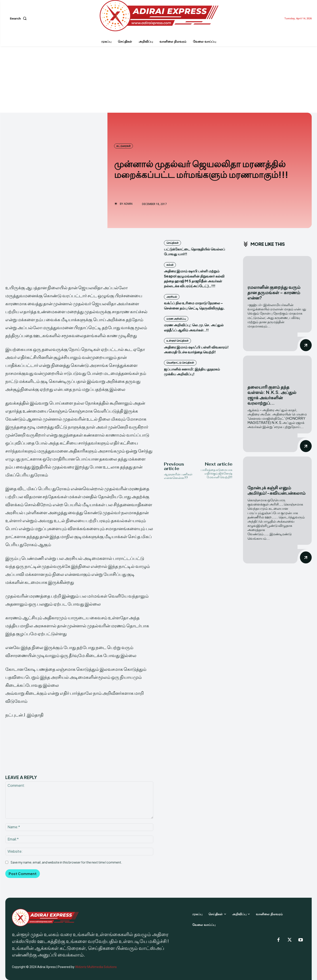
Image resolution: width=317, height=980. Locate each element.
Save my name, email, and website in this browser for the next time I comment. (66, 862)
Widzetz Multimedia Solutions (96, 967)
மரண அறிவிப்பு (176, 319)
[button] (19, 18)
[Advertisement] (159, 79)
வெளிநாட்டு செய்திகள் (180, 363)
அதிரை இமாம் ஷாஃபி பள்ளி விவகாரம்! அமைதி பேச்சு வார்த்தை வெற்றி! (196, 349)
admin (128, 204)
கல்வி (170, 265)
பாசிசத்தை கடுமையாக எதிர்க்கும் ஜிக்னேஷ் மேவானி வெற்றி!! (217, 473)
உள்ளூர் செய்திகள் (177, 341)
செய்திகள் (172, 243)
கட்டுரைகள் (123, 146)
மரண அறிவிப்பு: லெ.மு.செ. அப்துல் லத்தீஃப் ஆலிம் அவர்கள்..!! (194, 327)
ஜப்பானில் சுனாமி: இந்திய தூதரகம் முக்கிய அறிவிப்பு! (192, 371)
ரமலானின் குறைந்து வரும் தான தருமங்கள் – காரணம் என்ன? (274, 292)
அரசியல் (172, 297)
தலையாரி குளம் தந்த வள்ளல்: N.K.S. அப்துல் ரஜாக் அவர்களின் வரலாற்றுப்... (272, 395)
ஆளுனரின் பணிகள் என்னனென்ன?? (178, 476)
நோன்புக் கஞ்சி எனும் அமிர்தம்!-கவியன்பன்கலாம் (276, 490)
